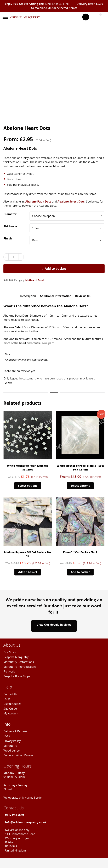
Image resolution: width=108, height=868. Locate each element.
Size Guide (10, 709)
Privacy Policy (12, 741)
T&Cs (7, 736)
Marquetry (10, 746)
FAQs (7, 699)
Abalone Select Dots (71, 201)
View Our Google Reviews (54, 626)
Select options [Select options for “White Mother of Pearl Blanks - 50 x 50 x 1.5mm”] (80, 486)
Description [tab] (28, 296)
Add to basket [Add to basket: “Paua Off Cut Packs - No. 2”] (80, 572)
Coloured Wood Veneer (18, 755)
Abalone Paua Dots (38, 201)
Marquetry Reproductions (20, 667)
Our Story (10, 652)
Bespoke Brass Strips (17, 676)
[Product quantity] (14, 257)
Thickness (10, 226)
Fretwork (9, 671)
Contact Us (10, 694)
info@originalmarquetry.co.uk (26, 822)
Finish (8, 238)
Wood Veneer (12, 751)
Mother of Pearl (35, 280)
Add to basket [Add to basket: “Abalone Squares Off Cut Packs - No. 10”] (28, 572)
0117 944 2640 (15, 815)
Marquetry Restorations (19, 662)
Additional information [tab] (56, 296)
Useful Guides (12, 704)
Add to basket (55, 268)
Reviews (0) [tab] (83, 296)
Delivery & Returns (15, 731)
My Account (11, 713)
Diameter (10, 214)
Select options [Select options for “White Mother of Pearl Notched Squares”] (28, 486)
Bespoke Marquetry (16, 657)
